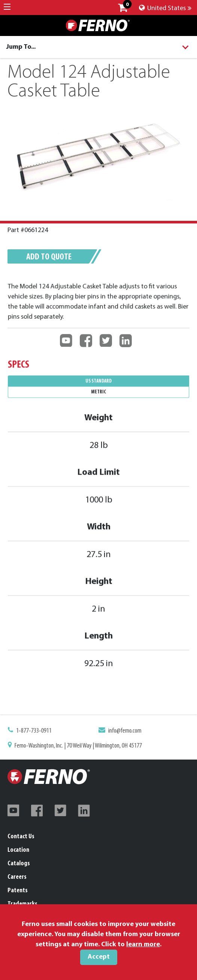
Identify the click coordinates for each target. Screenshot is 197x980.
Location (18, 850)
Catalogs (19, 864)
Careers (17, 877)
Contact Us (21, 837)
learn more (143, 945)
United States (165, 8)
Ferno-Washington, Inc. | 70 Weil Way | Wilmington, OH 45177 (79, 746)
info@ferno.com (124, 731)
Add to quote (49, 257)
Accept (99, 957)
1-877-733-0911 (36, 731)
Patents (18, 891)
